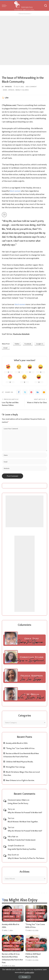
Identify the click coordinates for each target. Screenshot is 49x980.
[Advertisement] (24, 40)
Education (33, 940)
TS (18, 916)
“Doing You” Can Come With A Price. (20, 748)
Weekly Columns (22, 90)
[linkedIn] (38, 392)
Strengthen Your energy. (16, 767)
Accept (25, 977)
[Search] (46, 6)
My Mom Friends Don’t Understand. (22, 840)
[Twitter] (25, 392)
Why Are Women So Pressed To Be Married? (25, 812)
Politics (32, 916)
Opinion (11, 90)
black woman (15, 191)
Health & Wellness (12, 910)
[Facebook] (19, 392)
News (5, 90)
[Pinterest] (31, 392)
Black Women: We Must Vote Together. (23, 822)
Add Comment (31, 87)
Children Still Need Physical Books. (20, 762)
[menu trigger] (5, 6)
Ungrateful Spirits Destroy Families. (22, 849)
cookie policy (29, 972)
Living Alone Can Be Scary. (18, 803)
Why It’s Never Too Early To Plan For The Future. (26, 858)
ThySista (8, 87)
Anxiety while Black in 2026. (17, 743)
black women (20, 304)
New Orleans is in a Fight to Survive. (20, 780)
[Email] (44, 392)
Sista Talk (9, 916)
